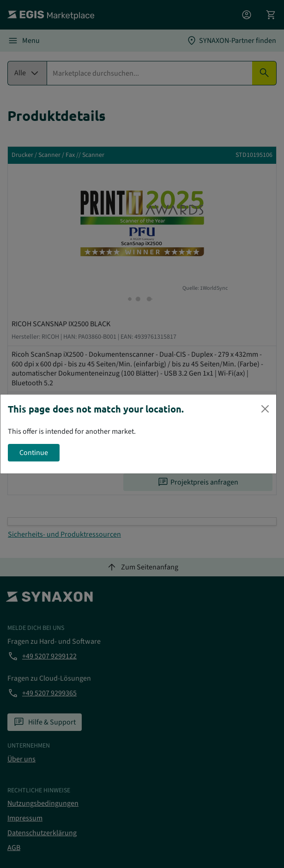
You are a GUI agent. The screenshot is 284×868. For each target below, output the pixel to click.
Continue (34, 453)
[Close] (265, 409)
